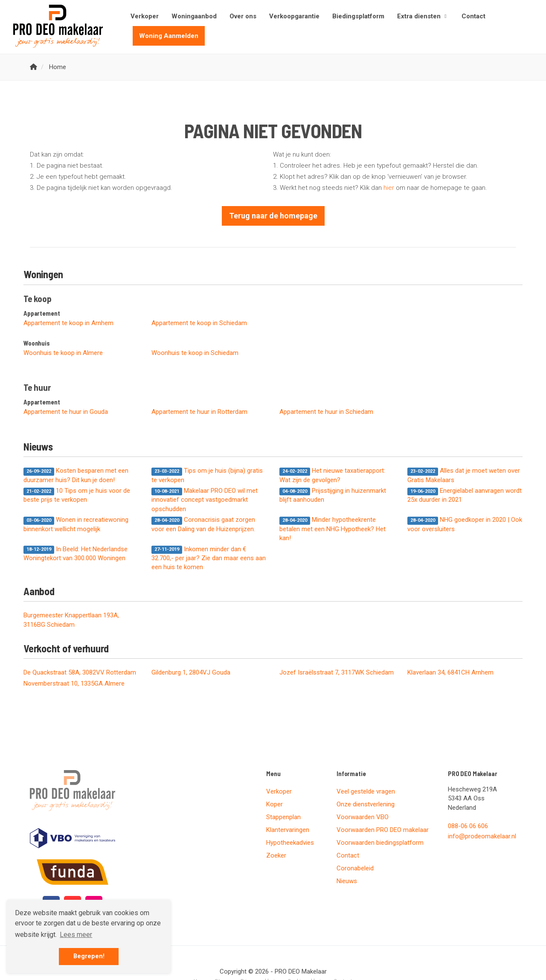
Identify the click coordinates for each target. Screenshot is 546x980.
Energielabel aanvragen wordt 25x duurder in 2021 (465, 495)
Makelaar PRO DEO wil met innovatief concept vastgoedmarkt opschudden (205, 500)
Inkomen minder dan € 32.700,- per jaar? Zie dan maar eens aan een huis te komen (209, 558)
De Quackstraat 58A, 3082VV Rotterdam (80, 672)
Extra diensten (423, 16)
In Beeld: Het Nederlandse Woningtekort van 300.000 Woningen (76, 554)
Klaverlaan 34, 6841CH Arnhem (450, 672)
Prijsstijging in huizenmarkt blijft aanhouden (333, 495)
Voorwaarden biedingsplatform (380, 843)
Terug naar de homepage (273, 216)
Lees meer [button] (76, 935)
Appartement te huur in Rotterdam (199, 412)
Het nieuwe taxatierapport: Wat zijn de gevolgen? (332, 475)
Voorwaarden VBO (363, 817)
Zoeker (276, 855)
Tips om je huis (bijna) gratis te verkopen (207, 475)
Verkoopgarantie (294, 16)
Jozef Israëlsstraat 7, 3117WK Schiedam (337, 672)
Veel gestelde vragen (366, 791)
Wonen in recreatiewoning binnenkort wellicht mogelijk (76, 524)
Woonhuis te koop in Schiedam (195, 353)
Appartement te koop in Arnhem (68, 323)
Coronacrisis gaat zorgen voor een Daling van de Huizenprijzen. (203, 524)
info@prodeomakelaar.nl (482, 836)
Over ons (243, 16)
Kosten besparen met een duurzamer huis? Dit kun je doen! (76, 475)
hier (389, 188)
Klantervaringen (288, 830)
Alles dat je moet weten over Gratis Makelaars (464, 475)
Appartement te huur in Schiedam (326, 412)
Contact (473, 16)
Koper (274, 804)
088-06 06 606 (468, 826)
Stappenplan (283, 817)
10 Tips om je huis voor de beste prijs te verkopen (77, 495)
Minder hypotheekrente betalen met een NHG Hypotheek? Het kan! (333, 529)
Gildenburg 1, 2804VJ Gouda (191, 672)
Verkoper (145, 16)
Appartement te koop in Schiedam (199, 323)
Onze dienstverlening (366, 804)
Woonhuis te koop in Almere (63, 353)
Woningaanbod (194, 16)
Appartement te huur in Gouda (66, 412)
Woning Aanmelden (169, 36)
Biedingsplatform (358, 16)
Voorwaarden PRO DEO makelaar (383, 830)
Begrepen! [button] (89, 956)
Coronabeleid (355, 868)
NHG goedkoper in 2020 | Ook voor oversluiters (465, 524)
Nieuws (347, 881)
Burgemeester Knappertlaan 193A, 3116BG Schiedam (71, 620)
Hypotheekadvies (290, 843)
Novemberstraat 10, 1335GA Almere (74, 683)
